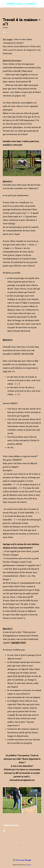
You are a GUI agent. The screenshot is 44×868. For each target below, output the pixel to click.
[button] (4, 32)
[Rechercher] (41, 4)
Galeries (29, 865)
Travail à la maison (11, 825)
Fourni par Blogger (22, 860)
